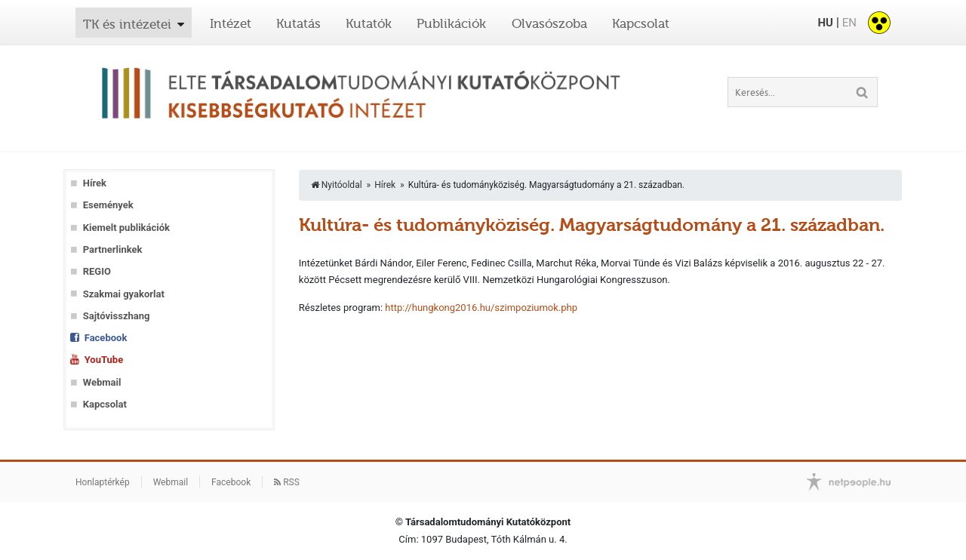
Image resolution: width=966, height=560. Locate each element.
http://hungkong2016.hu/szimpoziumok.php (481, 308)
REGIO (97, 271)
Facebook (106, 338)
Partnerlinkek (113, 249)
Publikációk (451, 23)
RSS (287, 482)
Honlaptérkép (103, 482)
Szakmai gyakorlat (124, 294)
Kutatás (298, 23)
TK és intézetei (127, 24)
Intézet (231, 23)
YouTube (104, 360)
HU (825, 23)
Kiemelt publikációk (126, 228)
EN (849, 23)
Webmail (102, 382)
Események (108, 205)
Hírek (95, 183)
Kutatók (369, 23)
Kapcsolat (641, 23)
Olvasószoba (549, 23)
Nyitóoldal (337, 185)
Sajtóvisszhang (117, 316)
